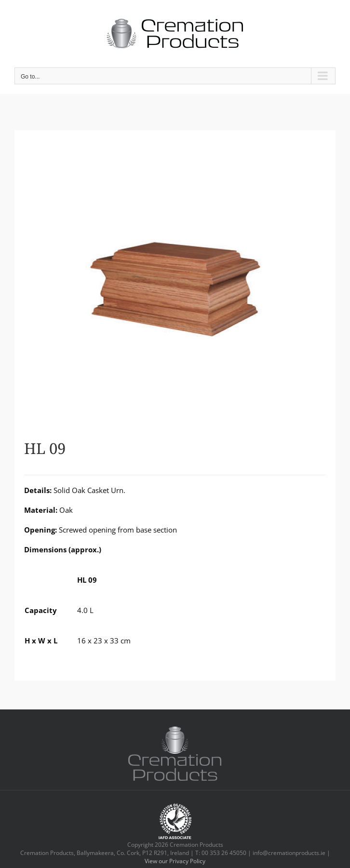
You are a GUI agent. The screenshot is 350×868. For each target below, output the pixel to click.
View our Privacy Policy (175, 861)
